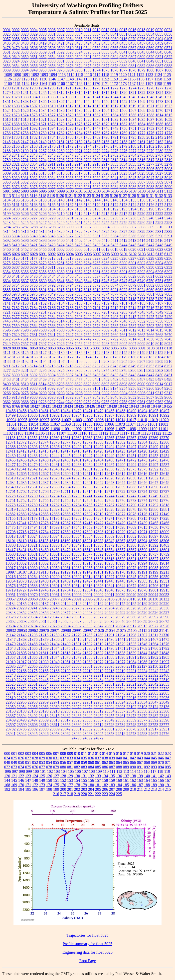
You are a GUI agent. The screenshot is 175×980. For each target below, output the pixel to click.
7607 (97, 330)
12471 (121, 460)
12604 (11, 474)
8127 (43, 353)
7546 (106, 321)
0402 (150, 39)
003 (28, 753)
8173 (79, 357)
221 (91, 794)
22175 (33, 671)
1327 (7, 97)
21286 (98, 635)
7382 (43, 317)
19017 (11, 568)
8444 (142, 375)
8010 (151, 344)
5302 (88, 227)
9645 (106, 397)
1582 (97, 115)
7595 (169, 326)
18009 (165, 532)
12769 (110, 500)
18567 (132, 550)
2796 (61, 160)
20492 (121, 613)
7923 (52, 344)
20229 (22, 608)
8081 (97, 348)
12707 (33, 491)
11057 (55, 424)
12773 (132, 500)
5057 (61, 182)
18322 (44, 545)
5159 (169, 200)
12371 (11, 442)
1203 (34, 88)
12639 (66, 483)
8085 (115, 348)
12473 (143, 460)
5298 (52, 227)
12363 (87, 438)
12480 (44, 465)
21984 (132, 662)
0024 (168, 30)
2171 (61, 146)
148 (35, 780)
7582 (106, 326)
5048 (160, 178)
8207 (142, 361)
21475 (165, 639)
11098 (131, 429)
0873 (70, 66)
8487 (142, 379)
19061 (66, 568)
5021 (114, 173)
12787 (110, 505)
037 (98, 758)
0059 (25, 39)
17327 (154, 518)
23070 (66, 707)
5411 (114, 240)
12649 (11, 487)
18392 (154, 545)
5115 (25, 196)
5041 (115, 178)
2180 (133, 146)
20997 (88, 630)
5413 (132, 240)
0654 (52, 57)
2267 (43, 151)
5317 (34, 231)
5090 (169, 187)
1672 (52, 124)
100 (36, 771)
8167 (52, 357)
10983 (66, 415)
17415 (88, 523)
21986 (143, 662)
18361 (88, 545)
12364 (98, 438)
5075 (34, 187)
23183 (22, 711)
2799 (88, 160)
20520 (143, 613)
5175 (142, 205)
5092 (16, 191)
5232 (79, 218)
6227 (132, 258)
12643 (110, 483)
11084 (12, 429)
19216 (11, 577)
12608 (55, 474)
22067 (66, 666)
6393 (142, 272)
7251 (43, 312)
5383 (106, 236)
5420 (25, 245)
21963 (88, 662)
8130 (61, 353)
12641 (88, 483)
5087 (142, 187)
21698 (88, 648)
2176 (106, 146)
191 (168, 785)
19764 (66, 590)
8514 (42, 384)
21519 (99, 644)
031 (56, 758)
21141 (164, 630)
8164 (25, 357)
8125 (25, 353)
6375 (88, 272)
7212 (114, 308)
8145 (124, 353)
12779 (22, 505)
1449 (97, 101)
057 (70, 762)
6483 (43, 276)
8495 (151, 379)
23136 (165, 707)
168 (7, 785)
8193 (34, 361)
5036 (70, 178)
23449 (88, 716)
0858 (52, 66)
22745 (33, 693)
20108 (110, 599)
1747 (97, 128)
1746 (88, 128)
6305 (169, 263)
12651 (33, 487)
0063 (61, 39)
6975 (34, 294)
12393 (33, 447)
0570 (159, 48)
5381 (97, 236)
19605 (66, 586)
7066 (79, 294)
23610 (44, 725)
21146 (22, 635)
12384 (143, 442)
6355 (16, 272)
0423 (79, 43)
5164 (43, 205)
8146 (133, 353)
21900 (143, 657)
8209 (160, 361)
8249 (132, 366)
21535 (132, 644)
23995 (99, 734)
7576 (88, 326)
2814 (124, 160)
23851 (77, 729)
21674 (55, 648)
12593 (165, 469)
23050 (11, 707)
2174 (88, 146)
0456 (133, 43)
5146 (115, 200)
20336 (165, 608)
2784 (133, 155)
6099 (115, 254)
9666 (16, 402)
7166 (151, 303)
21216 (43, 635)
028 (35, 758)
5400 (61, 240)
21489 (44, 644)
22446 (44, 680)
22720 (99, 689)
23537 (99, 720)
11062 (77, 424)
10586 (33, 415)
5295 (43, 227)
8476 (70, 379)
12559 (121, 469)
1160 (8, 84)
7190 (88, 308)
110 (106, 771)
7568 (52, 326)
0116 (123, 39)
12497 (154, 465)
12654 (66, 487)
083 (84, 767)
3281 (16, 169)
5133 (168, 196)
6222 (87, 258)
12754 (33, 500)
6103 (142, 254)
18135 (43, 541)
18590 (143, 550)
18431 (22, 550)
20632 (110, 621)
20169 (110, 604)
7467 (34, 321)
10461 (44, 411)
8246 (123, 366)
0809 (142, 57)
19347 (143, 577)
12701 (11, 491)
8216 (51, 366)
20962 (33, 630)
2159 (133, 142)
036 (91, 758)
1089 (8, 75)
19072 (121, 568)
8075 (88, 348)
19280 (44, 577)
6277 (25, 263)
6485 (61, 276)
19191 (142, 572)
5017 (78, 173)
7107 (115, 299)
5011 (25, 173)
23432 (66, 716)
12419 (87, 451)
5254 (97, 223)
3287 (70, 169)
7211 (105, 308)
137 (126, 776)
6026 (16, 254)
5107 (133, 191)
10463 (55, 411)
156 (91, 780)
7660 (115, 335)
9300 (88, 393)
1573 (16, 115)
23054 (22, 707)
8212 (15, 366)
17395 (77, 523)
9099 (88, 388)
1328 (16, 97)
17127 (154, 514)
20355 (33, 613)
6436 (34, 276)
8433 (115, 375)
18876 (66, 563)
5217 (123, 214)
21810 (33, 653)
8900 (141, 384)
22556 (66, 684)
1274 (133, 88)
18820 (121, 559)
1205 (52, 88)
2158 (124, 142)
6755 (25, 285)
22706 (77, 689)
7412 (124, 317)
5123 (87, 196)
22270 (55, 675)
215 (168, 789)
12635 (22, 483)
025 (14, 758)
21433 (99, 639)
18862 (44, 563)
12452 (143, 456)
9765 (7, 406)
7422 (142, 317)
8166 (43, 357)
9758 (123, 402)
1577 (52, 115)
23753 (153, 725)
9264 (160, 388)
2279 (151, 151)
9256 (133, 388)
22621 (132, 684)
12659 (121, 487)
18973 (132, 563)
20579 (121, 617)
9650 (124, 397)
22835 (44, 698)
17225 (66, 518)
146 (21, 780)
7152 (43, 303)
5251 (79, 223)
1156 (140, 79)
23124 (154, 707)
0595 (88, 52)
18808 (99, 559)
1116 (88, 75)
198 (49, 789)
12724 (142, 491)
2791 (25, 160)
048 (7, 762)
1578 (61, 115)
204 (91, 789)
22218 (110, 671)
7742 (88, 339)
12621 (33, 478)
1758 (25, 133)
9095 (70, 388)
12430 (11, 456)
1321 (133, 93)
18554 (110, 550)
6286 (106, 263)
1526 (25, 110)
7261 (106, 312)
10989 (132, 415)
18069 (110, 536)
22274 (66, 675)
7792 (115, 339)
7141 (7, 303)
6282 (70, 263)
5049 (169, 178)
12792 (154, 505)
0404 (159, 39)
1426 (70, 101)
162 (133, 780)
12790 (132, 505)
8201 (97, 361)
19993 (66, 595)
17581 (110, 527)
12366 (120, 438)
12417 (65, 451)
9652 (133, 397)
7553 (151, 321)
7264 (133, 312)
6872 (97, 285)
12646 (143, 483)
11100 (153, 429)
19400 (44, 581)
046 (161, 758)
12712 (76, 491)
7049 (52, 294)
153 (70, 780)
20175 (121, 604)
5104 (106, 191)
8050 (34, 348)
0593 (70, 52)
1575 (34, 115)
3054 (123, 164)
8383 (160, 370)
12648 (165, 483)
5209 (52, 214)
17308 (132, 518)
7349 (160, 312)
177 (70, 785)
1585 (124, 115)
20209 (154, 604)
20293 (121, 608)
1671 (43, 124)
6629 (133, 276)
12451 (132, 456)
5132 (159, 196)
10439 (112, 406)
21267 (65, 635)
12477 (11, 465)
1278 (169, 88)
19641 (110, 586)
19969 (22, 595)
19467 (132, 581)
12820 (22, 509)
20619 (55, 621)
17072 (121, 514)
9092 (52, 388)
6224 (105, 258)
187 (140, 785)
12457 (33, 460)
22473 (66, 680)
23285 (77, 711)
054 (49, 762)
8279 (16, 370)
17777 (55, 532)
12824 (66, 509)
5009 (7, 173)
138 (133, 776)
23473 (132, 716)
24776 (165, 734)
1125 (167, 75)
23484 (165, 716)
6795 (79, 285)
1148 (70, 79)
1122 (140, 75)
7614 (150, 330)
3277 (150, 164)
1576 (43, 115)
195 (28, 789)
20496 (132, 613)
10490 (132, 411)
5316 (25, 231)
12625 (77, 478)
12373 (33, 442)
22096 (121, 666)
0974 (52, 70)
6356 (25, 272)
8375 (115, 370)
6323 (60, 267)
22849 (66, 698)
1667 (7, 124)
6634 (7, 281)
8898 (123, 384)
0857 (43, 66)
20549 (66, 617)
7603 (61, 330)
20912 (132, 626)
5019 (96, 173)
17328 (165, 518)
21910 (11, 662)
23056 (33, 707)
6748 (132, 281)
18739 (165, 554)
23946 (44, 734)
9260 (151, 388)
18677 (88, 554)
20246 (44, 608)
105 (71, 771)
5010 (16, 173)
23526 (77, 720)
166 (161, 780)
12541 (22, 469)
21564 (154, 644)
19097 (11, 572)
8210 (169, 361)
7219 (159, 308)
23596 (165, 720)
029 (42, 758)
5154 (124, 200)
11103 (19, 433)
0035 (88, 34)
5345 (43, 236)
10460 (33, 411)
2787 (160, 155)
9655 (142, 397)
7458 (25, 321)
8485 (124, 379)
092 (147, 767)
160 (119, 780)
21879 (77, 657)
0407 (16, 43)
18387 (143, 545)
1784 (52, 137)
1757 (16, 133)
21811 (44, 653)
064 (119, 762)
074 (21, 767)
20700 (22, 626)
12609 (66, 474)
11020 (164, 420)
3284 (43, 169)
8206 (133, 361)
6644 (88, 281)
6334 (87, 267)
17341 (22, 523)
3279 (168, 164)
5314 (7, 231)
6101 (124, 254)
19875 (132, 590)
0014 (114, 30)
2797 (70, 160)
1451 (115, 101)
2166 (16, 146)
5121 (69, 196)
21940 (55, 662)
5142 (79, 200)
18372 (110, 545)
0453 (106, 43)
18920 (99, 563)
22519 (165, 680)
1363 (25, 101)
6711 (96, 281)
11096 (109, 429)
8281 (25, 370)
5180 (16, 209)
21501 (77, 644)
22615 (121, 684)
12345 (21, 438)
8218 (69, 366)
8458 (7, 379)
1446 (79, 101)
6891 (43, 290)
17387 (66, 523)
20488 (110, 613)
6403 (25, 276)
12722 (120, 491)
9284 (34, 393)
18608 (11, 554)
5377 (70, 236)
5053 (34, 182)
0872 (61, 66)
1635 (142, 119)
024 (7, 758)
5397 (34, 240)
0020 (159, 30)
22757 (77, 693)
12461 (77, 460)
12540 (11, 469)
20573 (110, 617)
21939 (44, 662)
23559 (132, 720)
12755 (44, 500)
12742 (99, 496)
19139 (76, 572)
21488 (33, 644)
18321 (33, 545)
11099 (142, 429)
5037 (79, 178)
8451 (169, 375)
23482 (154, 716)
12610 (77, 474)
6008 (79, 249)
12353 (32, 438)
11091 (66, 429)
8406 (88, 375)
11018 (142, 420)
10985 (88, 415)
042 (133, 758)
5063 (106, 182)
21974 (110, 662)
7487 (43, 321)
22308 (121, 675)
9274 (16, 393)
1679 (106, 124)
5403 (88, 240)
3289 (88, 169)
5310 (160, 227)
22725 (132, 689)
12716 (98, 491)
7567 (43, 326)
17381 (55, 523)
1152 (105, 79)
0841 (142, 61)
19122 (54, 572)
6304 (160, 263)
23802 (33, 729)
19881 (154, 590)
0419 (43, 43)
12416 (54, 451)
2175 (97, 146)
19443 (110, 581)
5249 (61, 223)
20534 (33, 617)
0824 (16, 61)
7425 (151, 317)
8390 (16, 375)
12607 (44, 474)
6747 (123, 281)
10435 (79, 406)
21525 (110, 644)
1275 (142, 88)
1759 (34, 133)
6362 (79, 272)
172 (35, 785)
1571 (169, 110)
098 (22, 771)
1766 (97, 133)
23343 (132, 711)
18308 (11, 545)
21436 (110, 639)
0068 (106, 39)
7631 (34, 335)
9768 (25, 406)
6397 (169, 272)
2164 (169, 142)
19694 (143, 586)
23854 (99, 729)
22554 (44, 684)
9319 (25, 397)
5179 (7, 209)
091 (140, 767)
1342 (106, 97)
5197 (160, 209)
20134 (11, 604)
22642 (154, 684)
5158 (160, 200)
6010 (88, 249)
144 (7, 780)
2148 (34, 142)
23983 (88, 734)
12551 (88, 469)
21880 (88, 657)
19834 (88, 590)
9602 (43, 397)
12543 (44, 469)
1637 (151, 119)
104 (64, 771)
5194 (133, 209)
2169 (43, 146)
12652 (44, 487)
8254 (159, 366)
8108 (151, 348)
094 (161, 767)
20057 (11, 599)
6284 (88, 263)
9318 (16, 397)
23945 (33, 734)
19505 (143, 581)
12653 (55, 487)
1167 (70, 84)
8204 (115, 361)
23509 (44, 720)
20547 (55, 617)
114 (133, 771)
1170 (96, 84)
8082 (106, 348)
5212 (78, 214)
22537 (22, 684)
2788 (169, 155)
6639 (43, 281)
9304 (124, 393)
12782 (55, 505)
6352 (159, 267)
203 (84, 789)
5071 (169, 182)
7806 (124, 339)
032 (63, 758)
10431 (46, 406)
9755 (105, 402)
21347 (11, 639)
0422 (70, 43)
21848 (164, 653)
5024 (132, 173)
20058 (22, 599)
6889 (34, 290)
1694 (52, 128)
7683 (34, 339)
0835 (97, 61)
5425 (70, 245)
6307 (16, 267)
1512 (69, 106)
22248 (11, 675)
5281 (151, 223)
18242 (109, 541)
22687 (44, 689)
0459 (160, 43)
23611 (55, 725)
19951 (11, 595)
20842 (99, 626)
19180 (131, 572)
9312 (159, 393)
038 (105, 758)
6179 (42, 258)
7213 (123, 308)
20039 (120, 595)
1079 (142, 70)
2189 (16, 151)
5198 (169, 209)
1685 (151, 124)
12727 (164, 491)
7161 (124, 303)
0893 (16, 70)
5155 (133, 200)
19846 (110, 590)
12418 (76, 451)
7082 (160, 294)
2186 (160, 146)
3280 (7, 169)
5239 (142, 218)
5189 (88, 209)
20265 (66, 608)
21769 (143, 648)
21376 (33, 639)
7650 (88, 335)
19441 (99, 581)
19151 (98, 572)
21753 (132, 648)
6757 (43, 285)
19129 (65, 572)
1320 (124, 93)
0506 (34, 48)
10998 (55, 420)
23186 (33, 711)
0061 (43, 39)
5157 (151, 200)
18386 (132, 545)
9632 (70, 397)
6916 (70, 290)
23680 (76, 725)
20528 (11, 617)
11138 (11, 438)
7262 (115, 312)
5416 (159, 240)
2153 (79, 142)
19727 (22, 590)
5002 (115, 169)
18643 (44, 554)
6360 (61, 272)
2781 (106, 155)
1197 (149, 84)
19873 (121, 590)
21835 (109, 653)
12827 (99, 509)
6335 (96, 267)
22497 (132, 680)
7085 (16, 299)
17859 (66, 532)
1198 (158, 84)
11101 (163, 429)
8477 (79, 379)
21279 (76, 635)
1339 (79, 97)
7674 (16, 339)
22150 (153, 666)
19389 (33, 581)
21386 (55, 639)
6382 (106, 272)
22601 (110, 684)
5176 (151, 205)
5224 (7, 218)
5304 (106, 227)
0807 (133, 57)
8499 (7, 384)
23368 (165, 711)
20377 (66, 613)
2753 (88, 155)
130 (77, 776)
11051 (12, 424)
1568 (142, 110)
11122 (156, 433)
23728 (109, 725)
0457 (142, 43)
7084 (7, 299)
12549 (66, 469)
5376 (61, 236)
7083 (169, 294)
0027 (16, 34)
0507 (43, 48)
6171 (24, 258)
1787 (79, 137)
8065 (61, 348)
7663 (133, 335)
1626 (88, 119)
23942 (22, 734)
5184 (52, 209)
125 (42, 776)
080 (63, 767)
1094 (53, 75)
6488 (79, 276)
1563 (97, 110)
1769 (124, 133)
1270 (97, 88)
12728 (11, 496)
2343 (34, 155)
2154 (88, 142)
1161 (17, 84)
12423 (120, 451)
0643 (142, 52)
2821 (16, 164)
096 (8, 771)
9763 (159, 402)
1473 (160, 101)
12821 (33, 509)
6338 (123, 267)
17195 (55, 518)
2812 (106, 160)
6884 (169, 285)
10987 (110, 415)
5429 (88, 245)
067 (140, 762)
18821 (132, 559)
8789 (51, 384)
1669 (25, 124)
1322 (142, 93)
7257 (79, 312)
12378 (77, 442)
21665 (33, 648)
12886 (55, 514)
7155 (70, 303)
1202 (25, 88)
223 (105, 794)
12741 (88, 496)
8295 (43, 370)
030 (49, 758)
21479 (11, 644)
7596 (7, 330)
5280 (142, 223)
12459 (55, 460)
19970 (33, 595)
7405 (106, 317)
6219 (69, 258)
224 (112, 794)
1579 (70, 115)
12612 (98, 474)
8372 (97, 370)
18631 (33, 554)
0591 (52, 52)
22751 (44, 693)
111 (112, 771)
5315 (16, 231)
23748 (131, 725)
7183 (25, 308)
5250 (70, 223)
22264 (44, 675)
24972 (99, 738)
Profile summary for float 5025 (87, 944)
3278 (159, 164)
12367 (131, 438)
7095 (70, 299)
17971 (143, 532)
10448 (145, 406)
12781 (44, 505)
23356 (143, 711)
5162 (25, 205)
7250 (34, 312)
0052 (133, 34)
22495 (110, 680)
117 (153, 771)
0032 (61, 34)
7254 (70, 312)
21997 (165, 662)
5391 (169, 236)
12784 (77, 505)
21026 (99, 630)
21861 (22, 657)
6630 (142, 276)
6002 (61, 249)
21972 (99, 662)
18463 (55, 550)
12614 (120, 474)
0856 (34, 66)
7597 (16, 330)
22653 (165, 684)
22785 (132, 693)
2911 (52, 164)
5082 (97, 187)
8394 (52, 375)
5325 (106, 231)
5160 (7, 205)
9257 (142, 388)
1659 (169, 119)
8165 (34, 357)
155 (84, 780)
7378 (25, 317)
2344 (43, 155)
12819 (11, 509)
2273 (97, 151)
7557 (169, 321)
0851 (160, 61)
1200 (7, 88)
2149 (43, 142)
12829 (121, 509)
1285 (43, 93)
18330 (55, 545)
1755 (169, 128)
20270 (77, 608)
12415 (43, 451)
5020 (105, 173)
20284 (110, 608)
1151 (96, 79)
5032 (34, 178)
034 (77, 758)
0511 (79, 48)
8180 (133, 357)
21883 (99, 657)
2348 (79, 155)
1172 (114, 84)
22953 (11, 702)
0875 (88, 66)
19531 (165, 581)
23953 (55, 734)
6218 (60, 258)
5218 (132, 214)
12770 (121, 500)
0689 (70, 57)
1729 (79, 128)
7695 (43, 339)
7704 (79, 339)
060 (91, 762)
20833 (88, 626)
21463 (143, 639)
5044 (124, 178)
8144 (115, 353)
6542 (106, 276)
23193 (44, 711)
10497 (165, 411)
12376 (55, 442)
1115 (79, 75)
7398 (79, 317)
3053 (114, 164)
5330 (151, 231)
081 (70, 767)
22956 (22, 702)
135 (112, 776)
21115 (142, 630)
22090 (99, 666)
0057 (7, 39)
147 (28, 780)
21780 (154, 648)
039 (112, 758)
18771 (55, 559)
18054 (77, 536)
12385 (154, 442)
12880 (154, 509)
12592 (154, 469)
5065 (124, 182)
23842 (66, 729)
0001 (7, 30)
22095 (110, 666)
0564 (105, 48)
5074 (25, 187)
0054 (151, 34)
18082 (132, 536)
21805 (22, 653)
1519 (132, 106)
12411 (11, 451)
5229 (52, 218)
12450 (121, 456)
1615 (169, 115)
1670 (34, 124)
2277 (133, 151)
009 (70, 753)
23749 (142, 725)
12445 (66, 456)
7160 (115, 303)
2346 (61, 155)
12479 (33, 465)
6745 (105, 281)
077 (42, 767)
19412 (77, 581)
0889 (7, 70)
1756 (7, 133)
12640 (77, 483)
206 (105, 789)
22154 (164, 666)
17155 (11, 518)
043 (140, 758)
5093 (25, 191)
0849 (151, 61)
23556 (121, 720)
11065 (98, 424)
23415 (55, 716)
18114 (33, 541)
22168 (22, 671)
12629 (121, 478)
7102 (97, 299)
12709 (55, 491)
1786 (70, 137)
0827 (25, 61)
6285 (97, 263)
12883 (22, 514)
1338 (70, 97)
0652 (43, 57)
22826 (22, 698)
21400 (66, 639)
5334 (16, 236)
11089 (44, 429)
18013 (11, 536)
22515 (154, 680)
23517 (66, 720)
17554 (99, 527)
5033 (43, 178)
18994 (143, 563)
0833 (79, 61)
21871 (44, 657)
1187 (132, 84)
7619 (7, 335)
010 (77, 753)
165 (154, 780)
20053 (164, 595)
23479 (143, 716)
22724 (121, 689)
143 (168, 776)
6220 (78, 258)
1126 (8, 79)
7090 (52, 299)
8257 (168, 366)
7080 (142, 294)
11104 (29, 433)
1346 (133, 97)
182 (105, 785)
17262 (77, 518)
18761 (33, 559)
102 (50, 771)
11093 (87, 429)
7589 (142, 326)
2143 (160, 137)
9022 (16, 388)
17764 (44, 532)
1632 (115, 119)
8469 (43, 379)
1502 (7, 106)
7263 (124, 312)
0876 (97, 66)
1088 (169, 70)
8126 (34, 353)
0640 (115, 52)
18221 (87, 541)
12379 (88, 442)
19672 (132, 586)
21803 (11, 653)
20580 (132, 617)
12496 (143, 465)
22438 (22, 680)
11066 (109, 424)
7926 (61, 344)
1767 (106, 133)
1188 (140, 84)
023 (168, 753)
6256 (168, 258)
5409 (97, 240)
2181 (142, 146)
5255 (106, 223)
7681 (25, 339)
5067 (142, 182)
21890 (121, 657)
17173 (33, 518)
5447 (151, 245)
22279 (88, 675)
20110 (131, 599)
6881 (142, 285)
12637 (44, 483)
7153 (52, 303)
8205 (124, 361)
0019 (150, 30)
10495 (154, 411)
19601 (55, 586)
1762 (61, 133)
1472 (151, 101)
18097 (154, 536)
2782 (115, 155)
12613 (109, 474)
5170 (97, 205)
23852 (88, 729)
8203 (106, 361)
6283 (79, 263)
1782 (34, 137)
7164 (133, 303)
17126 (143, 514)
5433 (97, 245)
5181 (25, 209)
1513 (78, 106)
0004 (34, 30)
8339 (70, 370)
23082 (99, 707)
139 (140, 776)
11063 (87, 424)
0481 (25, 48)
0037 (97, 34)
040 (119, 758)
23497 (33, 720)
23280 (66, 711)
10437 (101, 406)
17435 (132, 523)
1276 (151, 88)
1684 (142, 124)
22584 (99, 684)
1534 (43, 110)
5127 (123, 196)
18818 (110, 559)
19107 (22, 572)
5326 (115, 231)
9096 (79, 388)
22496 (121, 680)
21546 (143, 644)
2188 (7, 151)
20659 (143, 621)
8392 (34, 375)
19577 (22, 586)
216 (56, 794)
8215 (42, 366)
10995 (22, 420)
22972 (66, 702)
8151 (151, 353)
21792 (165, 648)
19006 (154, 563)
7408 (115, 317)
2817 (151, 160)
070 (161, 762)
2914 (78, 164)
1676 (79, 124)
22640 (143, 684)
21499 (66, 644)
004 (35, 753)
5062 (97, 182)
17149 (165, 514)
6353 (168, 267)
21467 (154, 639)
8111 (159, 348)
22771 (110, 693)
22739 (165, 689)
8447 (151, 375)
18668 (77, 554)
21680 (77, 648)
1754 (160, 128)
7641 (52, 335)
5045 (133, 178)
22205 (77, 671)
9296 (79, 393)
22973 (77, 702)
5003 (124, 169)
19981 (55, 595)
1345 (124, 97)
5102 (88, 191)
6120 (15, 258)
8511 (34, 384)
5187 (70, 209)
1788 (88, 137)
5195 (142, 209)
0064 (70, 39)
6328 (69, 267)
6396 (160, 272)
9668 (25, 402)
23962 (66, 734)
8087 (124, 348)
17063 (110, 514)
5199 (7, 214)
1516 (105, 106)
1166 (61, 84)
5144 (97, 200)
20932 (11, 630)
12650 (22, 487)
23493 (22, 720)
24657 (154, 734)
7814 (133, 339)
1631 (106, 119)
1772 (142, 133)
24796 (77, 738)
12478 (22, 465)
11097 (120, 429)
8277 (7, 370)
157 (98, 780)
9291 (52, 393)
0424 (88, 43)
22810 (11, 698)
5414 (141, 240)
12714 (87, 491)
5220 (141, 214)
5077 (52, 187)
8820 (78, 384)
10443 (134, 406)
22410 (11, 680)
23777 (164, 725)
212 (147, 789)
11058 (66, 424)
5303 (97, 227)
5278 (124, 223)
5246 (34, 223)
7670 (169, 335)
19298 (66, 577)
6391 (124, 272)
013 (98, 753)
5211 (70, 214)
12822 (44, 509)
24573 (132, 734)
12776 (165, 500)
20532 (22, 617)
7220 (168, 308)
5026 (150, 173)
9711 (34, 402)
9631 (61, 397)
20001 (88, 595)
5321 (70, 231)
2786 (151, 155)
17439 (143, 523)
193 (14, 789)
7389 (61, 317)
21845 (153, 653)
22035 (11, 666)
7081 (151, 294)
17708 (11, 532)
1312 (61, 93)
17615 (143, 527)
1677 (88, 124)
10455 (167, 406)
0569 (150, 48)
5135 (16, 200)
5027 (159, 173)
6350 (150, 267)
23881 (143, 729)
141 (154, 776)
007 (56, 753)
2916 (96, 164)
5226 (25, 218)
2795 (52, 160)
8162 (7, 357)
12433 (33, 456)
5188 (79, 209)
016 (119, 753)
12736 (66, 496)
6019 (123, 249)
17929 (121, 532)
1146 (52, 79)
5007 (160, 169)
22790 (143, 693)
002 (21, 753)
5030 (16, 178)
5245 (25, 223)
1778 (169, 133)
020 (147, 753)
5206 (25, 214)
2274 (106, 151)
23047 (154, 702)
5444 (124, 245)
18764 (44, 559)
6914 (52, 290)
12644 (121, 483)
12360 (54, 438)
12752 (22, 500)
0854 (16, 66)
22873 (99, 698)
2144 (169, 137)
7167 (160, 303)
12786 (99, 505)
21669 (44, 648)
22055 (33, 666)
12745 (121, 496)
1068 (88, 70)
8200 (88, 361)
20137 (44, 604)
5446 (142, 245)
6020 (132, 249)
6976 (43, 294)
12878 (132, 509)
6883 (160, 285)
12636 (33, 483)
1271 (106, 88)
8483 (115, 379)
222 (98, 794)
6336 (105, 267)
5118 (42, 196)
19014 (165, 563)
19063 (77, 568)
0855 (25, 66)
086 (105, 767)
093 (154, 767)
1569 (151, 110)
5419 (16, 245)
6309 (34, 267)
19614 (77, 586)
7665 (142, 335)
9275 (25, 393)
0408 (25, 43)
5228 (43, 218)
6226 (123, 258)
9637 (88, 397)
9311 (150, 393)
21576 (165, 644)
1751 (133, 128)
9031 (25, 388)
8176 (106, 357)
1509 (43, 106)
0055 (160, 34)
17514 (44, 527)
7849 (7, 344)
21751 (121, 648)
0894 (25, 70)
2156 (106, 142)
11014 (120, 420)
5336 (25, 236)
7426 (160, 317)
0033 (70, 34)
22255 (22, 675)
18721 (132, 554)
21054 (110, 630)
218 (70, 794)
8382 (151, 370)
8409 (106, 375)
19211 (164, 572)
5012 (33, 173)
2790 (16, 160)
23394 (22, 716)
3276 (141, 164)
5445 (133, 245)
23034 (143, 702)
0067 (97, 39)
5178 (169, 205)
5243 (7, 223)
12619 (11, 478)
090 (133, 767)
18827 (154, 559)
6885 (7, 290)
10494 (143, 411)
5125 (105, 196)
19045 (44, 568)
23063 (44, 707)
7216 (150, 308)
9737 (51, 402)
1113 (62, 75)
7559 (16, 326)
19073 (132, 568)
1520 (141, 106)
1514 (87, 106)
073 (14, 767)
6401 (16, 276)
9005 (150, 384)
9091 (43, 388)
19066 (99, 568)
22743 (22, 693)
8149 (142, 353)
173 (42, 785)
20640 (121, 621)
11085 (23, 429)
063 (112, 762)
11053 (22, 424)
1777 (160, 133)
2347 (70, 155)
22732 (154, 689)
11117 (125, 433)
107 (85, 771)
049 (14, 762)
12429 (164, 451)
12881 (165, 509)
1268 (88, 88)
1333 (25, 97)
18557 (121, 550)
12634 (11, 483)
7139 (159, 299)
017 (126, 753)
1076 (115, 70)
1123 (149, 75)
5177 (160, 205)
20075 (44, 599)
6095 (79, 254)
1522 (159, 106)
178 (77, 785)
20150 (88, 604)
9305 (133, 393)
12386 (165, 442)
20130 (153, 599)
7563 (25, 326)
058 (77, 762)
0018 (141, 30)
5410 (106, 240)
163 (140, 780)
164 (147, 780)
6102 (133, 254)
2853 (25, 164)
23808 (44, 729)
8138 (79, 353)
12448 (99, 456)
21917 (22, 662)
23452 (99, 716)
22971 (55, 702)
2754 (97, 155)
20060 (33, 599)
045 (154, 758)
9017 (168, 384)
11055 (44, 424)
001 (14, 753)
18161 (54, 541)
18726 (143, 554)
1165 (52, 84)
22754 (55, 693)
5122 (78, 196)
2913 (69, 164)
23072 (77, 707)
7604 (70, 330)
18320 (22, 545)
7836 (151, 339)
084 (91, 767)
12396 (55, 447)
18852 (22, 563)
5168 (79, 205)
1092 (35, 75)
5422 (43, 245)
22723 (110, 689)
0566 (123, 48)
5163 (34, 205)
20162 (99, 604)
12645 (132, 483)
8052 (43, 348)
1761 (52, 133)
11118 (135, 433)
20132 (164, 599)
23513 (55, 720)
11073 (120, 424)
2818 (160, 160)
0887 (160, 66)
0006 (52, 30)
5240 (151, 218)
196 (35, 789)
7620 (16, 335)
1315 (88, 93)
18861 (33, 563)
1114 (71, 75)
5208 (43, 214)
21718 (99, 648)
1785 (61, 137)
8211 (7, 366)
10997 (44, 420)
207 (112, 789)
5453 (34, 249)
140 (147, 776)
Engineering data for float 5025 (87, 952)
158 (105, 780)
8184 (160, 357)
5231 (70, 218)
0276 (141, 39)
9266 (7, 393)
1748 (106, 128)
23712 (98, 725)
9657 (151, 397)
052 (35, 762)
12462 (88, 460)
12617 (153, 474)
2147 (25, 142)
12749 (154, 496)
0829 (43, 61)
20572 (99, 617)
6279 (43, 263)
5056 (52, 182)
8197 (61, 361)
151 (56, 780)
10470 (77, 411)
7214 (132, 308)
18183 (76, 541)
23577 (143, 720)
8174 (88, 357)
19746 (44, 590)
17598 (121, 527)
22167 (11, 671)
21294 (120, 635)
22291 (99, 675)
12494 (132, 465)
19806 (77, 590)
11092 (77, 429)
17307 (121, 518)
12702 (22, 491)
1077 (124, 70)
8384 (169, 370)
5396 (25, 240)
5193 (124, 209)
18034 (55, 536)
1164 (43, 84)
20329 (143, 608)
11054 (33, 424)
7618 (168, 330)
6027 (25, 254)
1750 (124, 128)
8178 (115, 357)
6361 (70, 272)
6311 (52, 267)
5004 (133, 169)
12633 (165, 478)
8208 (151, 361)
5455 (43, 249)
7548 (124, 321)
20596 (165, 617)
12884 (33, 514)
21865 (33, 657)
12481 (55, 465)
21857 (11, 657)
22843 (55, 698)
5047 (151, 178)
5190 (97, 209)
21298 (131, 635)
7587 (133, 326)
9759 (132, 402)
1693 (43, 128)
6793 (61, 285)
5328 (133, 231)
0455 (124, 43)
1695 (61, 128)
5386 (133, 236)
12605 (22, 474)
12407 (132, 447)
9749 (69, 402)
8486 (133, 379)
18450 (33, 550)
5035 (61, 178)
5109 (151, 191)
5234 (97, 218)
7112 (123, 299)
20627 (88, 621)
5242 (169, 218)
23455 (110, 716)
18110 (22, 541)
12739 (77, 496)
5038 (88, 178)
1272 (115, 88)
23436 (77, 716)
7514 (61, 321)
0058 (16, 39)
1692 (34, 128)
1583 (106, 115)
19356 (154, 577)
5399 (52, 240)
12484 (88, 465)
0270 (132, 39)
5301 (79, 227)
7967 (88, 344)
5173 (124, 205)
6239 (159, 258)
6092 (52, 254)
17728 (33, 532)
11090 (55, 429)
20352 (22, 613)
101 (43, 771)
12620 (22, 478)
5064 (115, 182)
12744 (110, 496)
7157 (88, 303)
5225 (16, 218)
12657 (99, 487)
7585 (115, 326)
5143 (88, 200)
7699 (61, 339)
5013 (42, 173)
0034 (79, 34)
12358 (43, 438)
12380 (99, 442)
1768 (115, 133)
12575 (143, 469)
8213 (24, 366)
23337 (121, 711)
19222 (22, 577)
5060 (79, 182)
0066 (88, 39)
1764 (79, 133)
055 (56, 762)
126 (49, 776)
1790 (106, 137)
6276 (16, 263)
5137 (34, 200)
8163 (16, 357)
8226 (87, 366)
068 (147, 762)
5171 (106, 205)
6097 (97, 254)
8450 (160, 375)
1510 (52, 106)
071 (168, 762)
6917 (79, 290)
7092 (61, 299)
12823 (55, 509)
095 (168, 767)
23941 (11, 734)
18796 (88, 559)
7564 (34, 326)
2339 (169, 151)
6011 (96, 249)
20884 (121, 626)
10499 (11, 415)
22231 (132, 671)
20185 (132, 604)
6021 (141, 249)
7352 (169, 312)
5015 (60, 173)
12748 (143, 496)
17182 (44, 518)
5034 (52, 178)
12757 (55, 500)
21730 (110, 648)
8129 (52, 353)
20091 (77, 599)
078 (49, 767)
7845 (169, 339)
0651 (34, 57)
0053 (142, 34)
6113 (150, 254)
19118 (44, 572)
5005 (142, 169)
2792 (34, 160)
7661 (124, 335)
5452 (25, 249)
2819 (169, 160)
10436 (90, 406)
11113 (114, 433)
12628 (110, 478)
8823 (87, 384)
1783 (43, 137)
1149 (79, 79)
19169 (109, 572)
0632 (97, 52)
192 (7, 789)
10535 (22, 415)
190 (161, 785)
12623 (55, 478)
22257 (33, 675)
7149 (16, 303)
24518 (121, 734)
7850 (16, 344)
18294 (142, 541)
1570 (160, 110)
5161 (16, 205)
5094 (34, 191)
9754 (96, 402)
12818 (165, 505)
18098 (165, 536)
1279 (7, 93)
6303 (151, 263)
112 (119, 771)
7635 (43, 335)
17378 (44, 523)
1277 (160, 88)
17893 (88, 532)
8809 (69, 384)
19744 (33, 590)
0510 (70, 48)
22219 (121, 671)
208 (119, 789)
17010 (99, 514)
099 (29, 771)
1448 (88, 101)
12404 (110, 447)
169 (14, 785)
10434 (68, 406)
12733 (44, 496)
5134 (7, 200)
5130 (141, 196)
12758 (66, 500)
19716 (165, 586)
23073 (88, 707)
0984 (70, 70)
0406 (7, 43)
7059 (70, 294)
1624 (70, 119)
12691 (143, 487)
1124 (158, 75)
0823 (7, 61)
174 (49, 785)
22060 (44, 666)
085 (98, 767)
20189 (143, 604)
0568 (141, 48)
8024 (169, 344)
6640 (52, 281)
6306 (7, 267)
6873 (106, 285)
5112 (168, 191)
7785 (106, 339)
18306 (164, 541)
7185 (43, 308)
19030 (33, 568)
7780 (97, 339)
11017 (131, 420)
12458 (44, 460)
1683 (133, 124)
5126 (114, 196)
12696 (154, 487)
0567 (132, 48)
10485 (110, 411)
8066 (70, 348)
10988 (121, 415)
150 (49, 780)
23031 (132, 702)
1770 (133, 133)
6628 (124, 276)
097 (15, 771)
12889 (77, 514)
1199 (167, 84)
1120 (123, 75)
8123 (16, 353)
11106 (51, 433)
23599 (22, 725)
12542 (33, 469)
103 (57, 771)
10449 (156, 406)
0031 (52, 34)
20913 (143, 626)
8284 (34, 370)
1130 (43, 79)
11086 (33, 429)
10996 (33, 420)
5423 (52, 245)
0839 (124, 61)
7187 (61, 308)
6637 (25, 281)
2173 (79, 146)
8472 (52, 379)
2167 (25, 146)
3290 (97, 169)
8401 (79, 375)
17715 (22, 532)
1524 (7, 110)
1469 (142, 101)
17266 (88, 518)
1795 (133, 137)
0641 (124, 52)
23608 (33, 725)
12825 (77, 509)
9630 (52, 397)
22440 (33, 680)
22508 (143, 680)
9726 (42, 402)
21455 (132, 639)
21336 (164, 635)
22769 (99, 693)
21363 (22, 639)
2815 (133, 160)
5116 (34, 196)
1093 (44, 75)
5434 (106, 245)
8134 (70, 353)
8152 (160, 353)
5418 (7, 245)
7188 (70, 308)
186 (133, 785)
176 (63, 785)
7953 (70, 344)
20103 (99, 599)
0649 (16, 57)
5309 (151, 227)
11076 (142, 424)
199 (56, 789)
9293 (61, 393)
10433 (57, 406)
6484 (52, 276)
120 (7, 776)
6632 (160, 276)
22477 (88, 680)
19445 (121, 581)
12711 (66, 491)
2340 (7, 155)
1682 (124, 124)
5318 (43, 231)
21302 (142, 635)
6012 (105, 249)
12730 (33, 496)
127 (56, 776)
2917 (105, 164)
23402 (33, 716)
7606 (88, 330)
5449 (169, 245)
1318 (115, 93)
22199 (66, 671)
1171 (105, 84)
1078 (133, 70)
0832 (70, 61)
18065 (99, 536)
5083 (106, 187)
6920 (106, 290)
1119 (114, 75)
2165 (7, 146)
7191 (97, 308)
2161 (142, 142)
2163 (160, 142)
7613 (141, 330)
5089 (160, 187)
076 (35, 767)
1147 (61, 79)
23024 (121, 702)
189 (154, 785)
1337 (61, 97)
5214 (96, 214)
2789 (7, 160)
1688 (7, 128)
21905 (165, 657)
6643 (79, 281)
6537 (97, 276)
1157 (149, 79)
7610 (115, 330)
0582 (16, 52)
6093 (61, 254)
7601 (52, 330)
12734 (55, 496)
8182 (142, 357)
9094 (61, 388)
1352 (16, 101)
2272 (88, 151)
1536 (61, 110)
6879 (133, 285)
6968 (7, 294)
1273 (124, 88)
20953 (22, 630)
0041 (115, 34)
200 (63, 789)
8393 (43, 375)
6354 (7, 272)
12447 (88, 456)
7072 (97, 294)
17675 (165, 527)
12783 (66, 505)
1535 (52, 110)
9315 (7, 397)
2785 (142, 155)
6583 (115, 276)
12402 (99, 447)
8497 (160, 379)
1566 (124, 110)
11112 (104, 433)
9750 (78, 402)
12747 (132, 496)
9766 (16, 406)
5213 (87, 214)
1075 (106, 70)
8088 (133, 348)
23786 (22, 729)
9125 (106, 388)
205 (98, 789)
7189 (79, 308)
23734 (120, 725)
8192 (25, 361)
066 (133, 762)
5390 (160, 236)
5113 (7, 196)
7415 (133, 317)
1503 (16, 106)
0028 (25, 34)
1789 (97, 137)
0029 (34, 34)
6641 (61, 281)
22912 (121, 698)
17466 (165, 523)
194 (21, 789)
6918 (88, 290)
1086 (151, 70)
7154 (61, 303)
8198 (70, 361)
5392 (7, 240)
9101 (97, 388)
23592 (154, 720)
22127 (142, 666)
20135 (22, 604)
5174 (133, 205)
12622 (44, 478)
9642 (97, 397)
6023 (159, 249)
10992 (165, 415)
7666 (151, 335)
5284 (7, 227)
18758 (22, 559)
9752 (87, 402)
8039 (16, 348)
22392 (154, 675)
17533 (55, 527)
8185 (169, 357)
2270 (70, 151)
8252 (141, 366)
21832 (98, 653)
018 (133, 753)
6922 (124, 290)
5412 (123, 240)
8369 (88, 370)
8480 (88, 379)
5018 (87, 173)
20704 (33, 626)
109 (99, 771)
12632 (154, 478)
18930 (110, 563)
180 (91, 785)
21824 (76, 653)
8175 (97, 357)
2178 (115, 146)
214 (161, 789)
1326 (169, 93)
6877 (124, 285)
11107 (61, 433)
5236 (115, 218)
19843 (99, 590)
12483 (77, 465)
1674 (70, 124)
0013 (105, 30)
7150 (25, 303)
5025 (141, 173)
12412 (21, 451)
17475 (11, 527)
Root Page (87, 961)
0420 (52, 43)
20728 (55, 626)
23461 (121, 716)
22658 (11, 689)
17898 (99, 532)
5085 (124, 187)
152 (63, 780)
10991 (154, 415)
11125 (167, 433)
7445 (7, 321)
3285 (52, 169)
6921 (115, 290)
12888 (66, 514)
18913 (88, 563)
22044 (22, 666)
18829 (165, 559)
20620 (66, 621)
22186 (55, 671)
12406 (121, 447)
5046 (142, 178)
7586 (124, 326)
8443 (133, 375)
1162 (26, 84)
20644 (132, 621)
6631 (151, 276)
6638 (34, 281)
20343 (11, 613)
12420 (98, 451)
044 (147, 758)
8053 (52, 348)
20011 (109, 595)
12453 (154, 456)
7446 (16, 321)
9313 (168, 393)
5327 (124, 231)
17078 (132, 514)
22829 (33, 698)
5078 (61, 187)
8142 (97, 353)
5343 (34, 236)
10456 (11, 411)
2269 (61, 151)
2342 (25, 155)
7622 (25, 335)
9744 (60, 402)
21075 (121, 630)
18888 (77, 563)
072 (7, 767)
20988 (66, 630)
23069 (55, 707)
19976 (44, 595)
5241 (160, 218)
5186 (61, 209)
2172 (70, 146)
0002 (16, 30)
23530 (88, 720)
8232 (96, 366)
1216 (70, 88)
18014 (22, 536)
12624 (66, 478)
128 (63, 776)
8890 (96, 384)
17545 (77, 527)
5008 (169, 169)
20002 (99, 595)
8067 (79, 348)
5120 (60, 196)
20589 (143, 617)
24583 (143, 734)
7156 (79, 303)
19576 (11, 586)
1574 (25, 115)
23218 (55, 711)
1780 (16, 137)
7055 (61, 294)
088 (119, 767)
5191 (106, 209)
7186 (52, 308)
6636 (16, 281)
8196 (52, 361)
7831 (142, 339)
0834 (88, 61)
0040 (106, 34)
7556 (160, 321)
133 (98, 776)
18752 (11, 559)
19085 (154, 568)
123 (28, 776)
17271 (110, 518)
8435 (124, 375)
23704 (87, 725)
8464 (25, 379)
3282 (25, 169)
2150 (52, 142)
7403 (97, 317)
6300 (124, 263)
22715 (88, 689)
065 (126, 762)
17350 (33, 523)
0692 (97, 57)
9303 (115, 393)
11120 (146, 433)
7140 (168, 299)
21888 (110, 657)
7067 (88, 294)
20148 (77, 604)
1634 (133, 119)
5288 (34, 227)
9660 (169, 397)
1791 (115, 137)
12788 (121, 505)
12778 (11, 505)
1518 (123, 106)
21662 (22, 648)
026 (21, 758)
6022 (150, 249)
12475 (154, 460)
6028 (34, 254)
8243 (114, 366)
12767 (88, 500)
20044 (153, 595)
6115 (159, 254)
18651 (55, 554)
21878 (66, 657)
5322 (79, 231)
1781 (25, 137)
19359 (165, 577)
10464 (66, 411)
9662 (7, 402)
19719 (11, 590)
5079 (70, 187)
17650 (154, 527)
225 (119, 794)
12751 (11, 500)
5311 (168, 227)
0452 (97, 43)
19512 (154, 581)
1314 (79, 93)
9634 (79, 397)
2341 (16, 155)
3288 (79, 169)
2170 (52, 146)
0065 (79, 39)
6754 (16, 285)
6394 (151, 272)
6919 (97, 290)
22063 (55, 666)
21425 (88, 639)
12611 (87, 474)
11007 (88, 420)
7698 (52, 339)
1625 (79, 119)
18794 (77, 559)
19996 (77, 595)
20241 (33, 608)
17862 (77, 532)
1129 (34, 79)
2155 (97, 142)
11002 (66, 420)
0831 (61, 61)
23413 (44, 716)
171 (28, 785)
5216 (114, 214)
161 (126, 780)
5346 (52, 236)
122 (21, 776)
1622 (52, 119)
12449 (110, 456)
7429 (169, 317)
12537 (165, 465)
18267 (120, 541)
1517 (114, 106)
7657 (106, 335)
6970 (16, 294)
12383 (132, 442)
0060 (34, 39)
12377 (66, 442)
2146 (16, 142)
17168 (22, 518)
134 (105, 776)
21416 (77, 639)
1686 (160, 124)
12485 (99, 465)
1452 (124, 101)
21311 (153, 635)
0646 (169, 52)
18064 (88, 536)
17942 (132, 532)
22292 (110, 675)
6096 (88, 254)
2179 (124, 146)
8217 (60, 366)
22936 (165, 698)
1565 (115, 110)
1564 (106, 110)
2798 (79, 160)
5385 (124, 236)
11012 (109, 420)
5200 (16, 214)
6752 (168, 281)
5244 (16, 223)
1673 (61, 124)
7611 (123, 330)
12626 (88, 478)
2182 (151, 146)
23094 (110, 707)
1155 (132, 79)
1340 (88, 97)
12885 (44, 514)
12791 (143, 505)
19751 (55, 590)
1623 (61, 119)
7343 (142, 312)
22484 (99, 680)
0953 (43, 70)
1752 (142, 128)
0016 (132, 30)
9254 (124, 388)
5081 (88, 187)
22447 (55, 680)
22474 (77, 680)
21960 (77, 662)
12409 (154, 447)
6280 (52, 263)
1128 (26, 79)
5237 (124, 218)
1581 (88, 115)
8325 (61, 370)
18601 (165, 550)
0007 (61, 30)
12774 (143, 500)
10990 (143, 415)
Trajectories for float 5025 (88, 935)
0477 (169, 43)
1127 (17, 79)
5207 (34, 214)
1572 (7, 115)
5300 (70, 227)
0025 (7, 34)
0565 (114, 48)
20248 (55, 608)
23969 (77, 734)
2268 (52, 151)
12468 (110, 460)
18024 (33, 536)
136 (119, 776)
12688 (132, 487)
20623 (77, 621)
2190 (25, 151)
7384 (52, 317)
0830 (52, 61)
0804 (115, 57)
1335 (43, 97)
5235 (106, 218)
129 (70, 776)
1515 (96, 106)
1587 (142, 115)
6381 (97, 272)
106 (78, 771)
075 (28, 767)
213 (154, 789)
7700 (70, 339)
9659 (160, 397)
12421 (109, 451)
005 (42, 753)
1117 (97, 75)
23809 (55, 729)
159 (112, 780)
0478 (7, 48)
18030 (44, 536)
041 (126, 758)
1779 (7, 137)
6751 (159, 281)
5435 (115, 245)
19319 (99, 577)
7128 (141, 299)
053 (42, 762)
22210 (88, 671)
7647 (70, 335)
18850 (11, 563)
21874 (55, 657)
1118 (105, 75)
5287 (25, 227)
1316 (97, 93)
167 (168, 780)
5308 (142, 227)
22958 (33, 702)
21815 (54, 653)
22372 (143, 675)
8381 (142, 370)
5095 (43, 191)
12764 (77, 500)
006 (49, 753)
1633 (124, 119)
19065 (88, 568)
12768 (99, 500)
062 (105, 762)
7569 (61, 326)
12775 (154, 500)
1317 (106, 93)
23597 (11, 725)
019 (140, 753)
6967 (169, 290)
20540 (44, 617)
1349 (160, 97)
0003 (25, 30)
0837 (115, 61)
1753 (151, 128)
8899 (132, 384)
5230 (61, 218)
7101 (88, 299)
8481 (97, 379)
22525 (11, 684)
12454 (165, 456)
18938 (121, 563)
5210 (61, 214)
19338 (121, 577)
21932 (33, 662)
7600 (43, 330)
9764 (168, 402)
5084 (115, 187)
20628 (99, 621)
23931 (165, 729)
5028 (168, 173)
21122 (153, 630)
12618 (164, 474)
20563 (88, 617)
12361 (65, 438)
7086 (25, 299)
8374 (106, 370)
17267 (99, 518)
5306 (124, 227)
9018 (7, 388)
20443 (88, 613)
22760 (88, 693)
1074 (97, 70)
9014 (159, 384)
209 (126, 789)
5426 (79, 245)
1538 (79, 110)
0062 (52, 39)
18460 (44, 550)
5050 (7, 182)
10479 (99, 411)
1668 (16, 124)
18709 (121, 554)
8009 (142, 344)
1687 (169, 124)
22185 (44, 671)
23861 (110, 729)
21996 (154, 662)
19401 (55, 581)
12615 (131, 474)
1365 (43, 101)
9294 (70, 393)
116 (147, 771)
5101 (79, 191)
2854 (34, 164)
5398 (43, 240)
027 (28, 758)
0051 (124, 34)
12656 (88, 487)
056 (63, 762)
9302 (106, 393)
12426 (142, 451)
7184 (34, 308)
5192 (115, 209)
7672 (7, 339)
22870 (88, 698)
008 (63, 753)
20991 (77, 630)
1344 (115, 97)
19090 (165, 568)
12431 (22, 456)
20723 (44, 626)
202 (77, 789)
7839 (160, 339)
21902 (154, 657)
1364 (34, 101)
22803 (154, 693)
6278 (34, 263)
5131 (150, 196)
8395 (61, 375)
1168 (79, 84)
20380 (77, 613)
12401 (88, 447)
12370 (164, 438)
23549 (110, 720)
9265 (169, 388)
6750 (150, 281)
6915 (61, 290)
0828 (34, 61)
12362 (76, 438)
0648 (7, 57)
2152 (70, 142)
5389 (151, 236)
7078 (124, 294)
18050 (66, 536)
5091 (7, 191)
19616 (88, 586)
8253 (150, 366)
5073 (16, 187)
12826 (88, 509)
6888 (25, 290)
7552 (142, 321)
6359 (52, 272)
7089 (43, 299)
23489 (11, 720)
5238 (133, 218)
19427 (88, 581)
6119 (7, 258)
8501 (16, 384)
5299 (61, 227)
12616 (142, 474)
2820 (7, 164)
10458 (22, 411)
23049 (165, 702)
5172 (115, 205)
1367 (61, 101)
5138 (43, 200)
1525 (16, 110)
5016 (69, 173)
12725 (153, 491)
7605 (79, 330)
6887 (16, 290)
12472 (132, 460)
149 (42, 780)
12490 (121, 465)
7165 (142, 303)
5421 (34, 245)
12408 (143, 447)
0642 (133, 52)
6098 (106, 254)
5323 (88, 231)
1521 (150, 106)
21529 (121, 644)
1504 (25, 106)
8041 (25, 348)
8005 (124, 344)
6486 (70, 276)
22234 (143, 671)
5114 (16, 196)
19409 (66, 581)
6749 (141, 281)
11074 (131, 424)
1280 (16, 93)
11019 (153, 420)
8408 (97, 375)
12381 (110, 442)
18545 (99, 550)
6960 (151, 290)
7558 (7, 326)
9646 (115, 397)
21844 (142, 653)
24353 (110, 734)
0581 (7, 52)
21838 (120, 653)
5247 (43, 223)
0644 (151, 52)
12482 (66, 465)
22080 (77, 666)
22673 (22, 689)
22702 (66, 689)
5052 (25, 182)
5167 (70, 205)
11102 (8, 433)
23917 (154, 729)
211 (140, 789)
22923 (143, 698)
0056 (169, 34)
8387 (7, 375)
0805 (124, 57)
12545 (55, 469)
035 (84, 758)
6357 (34, 272)
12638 (55, 483)
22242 (154, 671)
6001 (52, 249)
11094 (98, 429)
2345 (52, 155)
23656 (65, 725)
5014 (51, 173)
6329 (78, 267)
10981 (44, 415)
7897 (43, 344)
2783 (124, 155)
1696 (70, 128)
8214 (33, 366)
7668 (160, 335)
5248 (52, 223)
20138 (55, 604)
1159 (167, 79)
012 (91, 753)
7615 (159, 330)
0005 (43, 30)
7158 (97, 303)
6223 (96, 258)
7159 (106, 303)
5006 (151, 169)
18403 (165, 545)
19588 (33, 586)
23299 (88, 711)
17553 (88, 527)
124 (35, 776)
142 (161, 776)
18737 (154, 554)
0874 (79, 66)
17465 (154, 523)
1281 (25, 93)
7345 (151, 312)
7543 (97, 321)
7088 (34, 299)
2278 (142, 151)
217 (63, 794)
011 (84, 753)
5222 (159, 214)
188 (147, 785)
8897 (114, 384)
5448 (160, 245)
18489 (77, 550)
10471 (88, 411)
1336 (52, 97)
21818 (65, 653)
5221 (150, 214)
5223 (168, 214)
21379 (44, 639)
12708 (44, 491)
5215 (105, 214)
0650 (25, 57)
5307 (133, 227)
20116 (142, 599)
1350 (169, 97)
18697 (110, 554)
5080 (79, 187)
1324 (160, 93)
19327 (110, 577)
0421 (61, 43)
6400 (7, 276)
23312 (99, 711)
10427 (35, 406)
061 (98, 762)
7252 (52, 312)
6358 (43, 272)
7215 (141, 308)
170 (21, 785)
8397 (70, 375)
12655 (77, 487)
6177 (33, 258)
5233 (88, 218)
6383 (115, 272)
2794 (43, 160)
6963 (160, 290)
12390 (22, 447)
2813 (115, 160)
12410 (165, 447)
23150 (11, 711)
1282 (34, 93)
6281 (61, 263)
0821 (160, 57)
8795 (60, 384)
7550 (133, 321)
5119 (51, 196)
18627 (22, 554)
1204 (43, 88)
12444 (55, 456)
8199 (79, 361)
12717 (109, 491)
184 (119, 785)
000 (7, 753)
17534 (66, 527)
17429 (121, 523)
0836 (106, 61)
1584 (115, 115)
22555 (55, 684)
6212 (51, 258)
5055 (43, 182)
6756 (34, 285)
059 (84, 762)
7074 (106, 294)
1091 (26, 75)
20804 (66, 626)
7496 (52, 321)
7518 (70, 321)
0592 (61, 52)
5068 (151, 182)
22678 (33, 689)
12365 (109, 438)
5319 (52, 231)
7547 (115, 321)
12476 (165, 460)
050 (21, 762)
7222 (16, 312)
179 (84, 785)
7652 (97, 335)
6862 (88, 285)
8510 (25, 384)
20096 (88, 599)
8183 (151, 357)
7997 (115, 344)
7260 (97, 312)
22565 (77, 684)
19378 (22, 581)
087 (112, 767)
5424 (61, 245)
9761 (141, 402)
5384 (115, 236)
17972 (154, 532)
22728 (143, 689)
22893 (110, 698)
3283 (34, 169)
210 (133, 789)
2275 (115, 151)
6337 (114, 267)
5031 (25, 178)
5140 (61, 200)
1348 (151, 97)
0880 (124, 66)
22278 (77, 675)
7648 (79, 335)
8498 (169, 379)
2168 (34, 146)
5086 (133, 187)
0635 (106, 52)
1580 (79, 115)
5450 (7, 249)
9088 (34, 388)
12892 (88, 514)
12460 (66, 460)
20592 (154, 617)
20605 (33, 621)
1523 (168, 106)
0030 (43, 34)
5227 (34, 218)
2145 (7, 142)
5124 (96, 196)
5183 (43, 209)
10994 (11, 420)
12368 (142, 438)
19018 (22, 568)
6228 (141, 258)
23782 (11, 729)
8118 (168, 348)
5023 (123, 173)
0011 (87, 30)
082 (77, 767)
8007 (133, 344)
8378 (124, 370)
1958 (142, 137)
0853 (7, 66)
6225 (114, 258)
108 (92, 771)
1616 (7, 119)
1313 (70, 93)
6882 (151, 285)
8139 (88, 353)
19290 (55, 577)
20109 (121, 599)
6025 (7, 254)
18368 (99, 545)
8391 (25, 375)
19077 (143, 568)
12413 (32, 451)
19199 (153, 572)
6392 (133, 272)
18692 (99, 554)
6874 (115, 285)
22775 (121, 693)
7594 (160, 326)
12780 (33, 505)
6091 (43, 254)
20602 (11, 621)
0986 (79, 70)
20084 (66, 599)
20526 (154, 613)
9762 (150, 402)
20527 (165, 613)
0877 (106, 66)
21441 (121, 639)
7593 (151, 326)
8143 (106, 353)
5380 (88, 236)
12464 (99, 460)
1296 (52, 93)
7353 (7, 317)
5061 (88, 182)
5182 (34, 209)
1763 (70, 133)
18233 (98, 541)
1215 (61, 88)
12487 (110, 465)
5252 (88, 223)
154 (77, 780)
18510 (88, 550)
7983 (106, 344)
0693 (106, 57)
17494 (33, 527)
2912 (60, 164)
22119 (131, 666)
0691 (88, 57)
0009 (70, 30)
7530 (79, 321)
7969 (97, 344)
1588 (151, 115)
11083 (163, 424)
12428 (153, 451)
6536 (88, 276)
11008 (99, 420)
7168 (169, 303)
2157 (115, 142)
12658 (110, 487)
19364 (11, 581)
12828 (110, 509)
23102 (132, 707)
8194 (43, 361)
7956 (79, 344)
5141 (70, 200)
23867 (121, 729)
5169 (88, 205)
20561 (77, 617)
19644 (121, 586)
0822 (169, 57)
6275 (7, 263)
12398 (66, 447)
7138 (150, 299)
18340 (66, 545)
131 (84, 776)
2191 (34, 151)
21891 (132, 657)
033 (70, 758)
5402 (79, 240)
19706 (154, 586)
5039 (97, 178)
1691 (25, 128)
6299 (115, 263)
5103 (97, 191)
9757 (114, 402)
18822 (143, 559)
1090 (17, 75)
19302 (77, 577)
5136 (25, 200)
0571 (168, 48)
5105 (115, 191)
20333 (154, 608)
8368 (79, 370)
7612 (132, 330)
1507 (34, 106)
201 (70, 789)
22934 (154, 698)
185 (126, 785)
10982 (55, 415)
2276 (124, 151)
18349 (77, 545)
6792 (52, 285)
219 (77, 794)
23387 (11, 716)
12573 (132, 469)
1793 (124, 137)
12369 (153, 438)
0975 (61, 70)
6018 (114, 249)
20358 (44, 613)
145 (14, 780)
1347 (142, 97)
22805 (165, 693)
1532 (34, 110)
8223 (78, 366)
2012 (151, 137)
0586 (34, 52)
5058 (70, 182)
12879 (143, 509)
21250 (54, 635)
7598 (25, 330)
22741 (11, 693)
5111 (159, 191)
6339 (132, 267)
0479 (16, 48)
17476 (22, 527)
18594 (154, 550)
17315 (143, 518)
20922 (154, 626)
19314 (88, 577)
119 (167, 771)
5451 (16, 249)
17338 (11, 523)
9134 (115, 388)
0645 (160, 52)
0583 (25, 52)
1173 (123, 84)
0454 (115, 43)
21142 (11, 635)
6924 (142, 290)
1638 (160, 119)
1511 (61, 106)
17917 (110, 532)
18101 (11, 541)
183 (112, 785)
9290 (43, 393)
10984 (77, 415)
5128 (132, 196)
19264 (33, 577)
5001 (106, 169)
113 (126, 771)
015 (112, 753)
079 (56, 767)
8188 (7, 361)
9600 (34, 397)
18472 (66, 550)
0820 (151, 57)
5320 (61, 231)
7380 (34, 317)
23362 (154, 711)
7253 (61, 312)
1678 (97, 124)
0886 (151, 66)
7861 (34, 344)
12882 (11, 514)
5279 (133, 223)
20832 (77, 626)
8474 (61, 379)
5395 (16, 240)
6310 (43, 267)
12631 (143, 478)
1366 (52, 101)
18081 (121, 536)
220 (84, 794)
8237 (105, 366)
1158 (158, 79)
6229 (150, 258)
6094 (70, 254)
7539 (88, 321)
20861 (110, 626)
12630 (132, 478)
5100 (70, 191)
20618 (44, 621)
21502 (88, 644)
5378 (79, 236)
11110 (83, 433)
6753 (7, 285)
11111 (93, 433)
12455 (11, 460)
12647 (154, 483)
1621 (43, 119)
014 (105, 753)
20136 (33, 604)
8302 (52, 370)
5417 (168, 240)
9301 (97, 393)
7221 (7, 312)
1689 (16, 128)
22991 (110, 702)
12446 (77, 456)
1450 (106, 101)
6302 (142, 263)
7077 (115, 294)
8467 (34, 379)
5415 (150, 240)
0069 (115, 39)
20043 (142, 595)
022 (161, 753)
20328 (132, 608)
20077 (55, 599)
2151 (61, 142)
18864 (55, 563)
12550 (77, 469)
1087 (160, 70)
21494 (55, 644)
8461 (16, 379)
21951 (66, 662)
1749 (115, 128)
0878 (115, 66)
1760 (43, 133)
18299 (153, 541)
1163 (34, 84)
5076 (43, 187)
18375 (121, 545)
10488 (121, 411)
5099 (61, 191)
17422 (99, 523)
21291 (109, 635)
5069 (160, 182)
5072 (7, 187)
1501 (169, 101)
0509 (61, 48)
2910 (43, 164)
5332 (169, 231)
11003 (77, 420)
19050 (55, 568)
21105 (132, 630)
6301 (133, 263)
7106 (106, 299)
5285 (16, 227)
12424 (131, 451)
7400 (88, 317)
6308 (25, 267)
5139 (52, 200)
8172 (70, 357)
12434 (44, 456)
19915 (165, 590)
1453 (133, 101)
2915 (87, 164)
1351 (7, 101)
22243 (165, 671)
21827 (87, 653)
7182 (16, 308)
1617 (16, 119)
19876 (143, 590)
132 (91, 776)
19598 (44, 586)
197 (42, 789)
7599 (34, 330)
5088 (151, 187)
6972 (25, 294)
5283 (169, 223)
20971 (55, 630)
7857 (25, 344)
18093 (143, 536)
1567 (133, 110)
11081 (152, 424)
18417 (11, 550)
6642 (70, 281)
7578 (97, 326)
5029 (7, 178)
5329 (142, 231)
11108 (72, 433)
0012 (96, 30)
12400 (77, 447)
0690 (79, 57)
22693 (55, 689)
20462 (99, 613)
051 (28, 762)
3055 (132, 164)
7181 (7, 308)
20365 (55, 613)
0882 (142, 66)
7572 (70, 326)
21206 (32, 635)
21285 (87, 635)
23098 (121, 707)
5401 (70, 240)
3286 (61, 169)
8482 (106, 379)
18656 (66, 554)
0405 (168, 39)
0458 (151, 43)
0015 (123, 30)
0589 (43, 52)
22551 (33, 684)
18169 (65, 541)
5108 (142, 191)
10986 (99, 415)
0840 (133, 61)
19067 (110, 568)
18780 (66, 559)
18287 (131, 541)
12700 (165, 487)
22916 (132, 698)
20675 (165, 621)
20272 (88, 608)
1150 (87, 79)
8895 (105, 384)
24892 (88, 738)
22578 (88, 684)
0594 (79, 52)
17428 (110, 523)
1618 (25, 119)
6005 (70, 249)
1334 (34, 97)
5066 (133, 182)
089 (126, 767)
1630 (97, 119)
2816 (142, 160)
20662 (154, 621)
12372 (22, 442)
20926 (165, 626)
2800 (97, 160)
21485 (22, 644)
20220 (165, 604)
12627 (99, 478)
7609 (106, 330)
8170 (61, 357)
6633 (169, 276)
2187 (169, 146)
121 (14, 776)
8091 (142, 348)
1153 (114, 79)
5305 (115, 227)
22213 (99, 671)
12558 (110, 469)
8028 (7, 348)
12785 (88, 505)
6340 (141, 267)
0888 (169, 66)
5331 (160, 231)
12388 (11, 447)
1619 (34, 119)
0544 (87, 48)
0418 (34, 43)
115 (140, 771)
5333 (7, 236)
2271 (79, 151)
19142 (87, 572)
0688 (61, 57)
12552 (99, 469)
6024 (168, 249)
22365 (132, 675)
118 (160, 771)
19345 (132, 577)
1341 (97, 97)
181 (98, 785)
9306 (142, 393)
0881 (133, 66)
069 (154, 762)
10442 (123, 406)
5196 (151, 209)
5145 (106, 200)
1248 (79, 88)
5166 (61, 205)
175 (56, 785)
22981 (88, 702)
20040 (131, 595)
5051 (16, 182)
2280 (160, 151)
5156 (142, 200)
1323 (151, 93)
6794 (70, 285)
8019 (160, 344)
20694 (11, 626)
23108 (143, 707)
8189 (16, 361)
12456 (22, 460)
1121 (132, 75)
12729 (22, 496)
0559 (96, 48)
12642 (99, 483)
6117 (168, 254)
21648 (11, 648)
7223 (25, 312)
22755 (66, 693)
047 (168, 758)
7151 (34, 303)
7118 (132, 299)
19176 (120, 572)
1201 (16, 88)
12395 (44, 447)
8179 (124, 357)
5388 (142, 236)
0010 (79, 30)
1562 (88, 110)
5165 (52, 205)
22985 (99, 702)
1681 (115, 124)
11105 (40, 433)
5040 (106, 178)
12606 (33, 474)
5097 (52, 191)
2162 (151, 142)
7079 (133, 294)
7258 (88, 312)
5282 (160, 223)
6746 (114, 281)
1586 (133, 115)
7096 (79, 299)
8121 (7, 353)
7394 (70, 317)
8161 (169, 353)
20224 (11, 608)
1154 (123, 79)
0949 (34, 70)
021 (154, 753)
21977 (121, 662)
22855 (77, 698)
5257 (115, 223)
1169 (87, 84)
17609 (132, 527)
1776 (151, 133)
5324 (97, 231)
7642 (61, 335)
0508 (52, 48)
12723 (131, 491)
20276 (99, 608)
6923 (133, 290)
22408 (165, 675)
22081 (88, 666)
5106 (124, 191)
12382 (121, 442)
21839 (131, 653)
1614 (160, 115)
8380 (133, 370)
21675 (66, 648)
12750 (165, 496)
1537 (70, 110)
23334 (110, 711)
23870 (132, 729)
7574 (79, 326)
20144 (66, 604)
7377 (16, 317)
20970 (44, 630)
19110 (33, 572)
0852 (169, 61)
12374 (44, 442)
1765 (88, 133)
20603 (22, 621)
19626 (99, 586)
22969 (44, 702)
